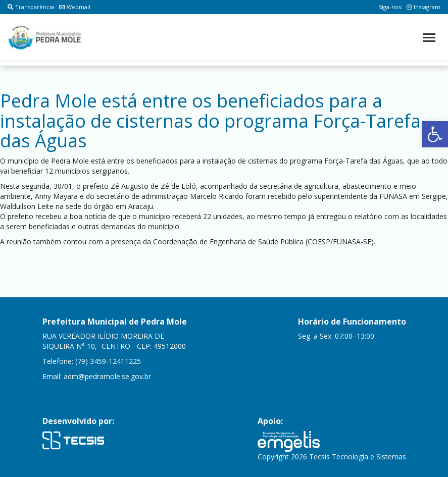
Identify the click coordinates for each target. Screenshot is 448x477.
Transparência (31, 7)
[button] (435, 134)
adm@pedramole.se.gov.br (107, 376)
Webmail (75, 7)
